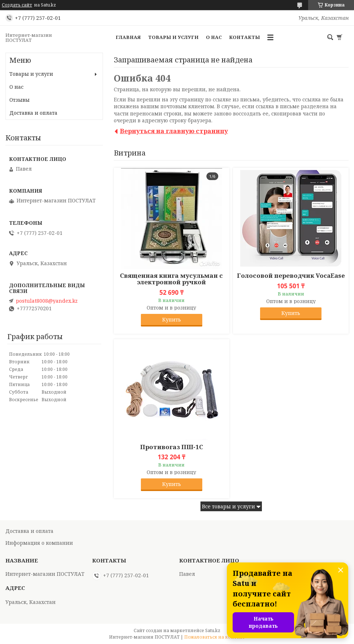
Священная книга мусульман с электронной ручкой (171, 279)
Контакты (245, 37)
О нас (214, 37)
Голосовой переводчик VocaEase (291, 276)
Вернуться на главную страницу (174, 131)
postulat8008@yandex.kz (47, 301)
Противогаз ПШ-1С (172, 447)
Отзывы (20, 100)
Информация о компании (39, 543)
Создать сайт (17, 5)
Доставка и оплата (33, 113)
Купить (172, 319)
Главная (128, 37)
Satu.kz (213, 630)
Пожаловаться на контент (215, 637)
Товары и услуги (173, 37)
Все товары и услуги (228, 506)
